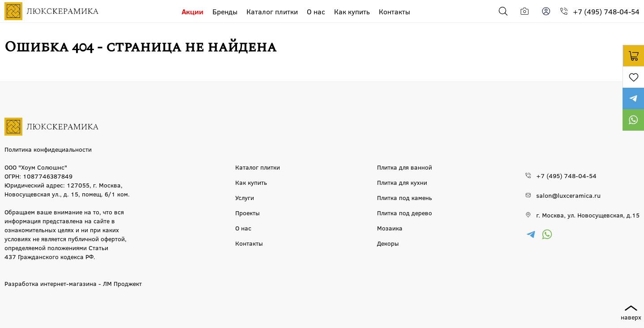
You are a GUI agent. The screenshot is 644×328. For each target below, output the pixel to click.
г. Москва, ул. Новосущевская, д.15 (588, 215)
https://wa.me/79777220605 (633, 120)
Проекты (248, 213)
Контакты (394, 11)
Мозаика (390, 228)
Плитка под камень (405, 197)
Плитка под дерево (405, 213)
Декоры (388, 243)
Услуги (245, 197)
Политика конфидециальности (48, 149)
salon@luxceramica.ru (568, 195)
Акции (193, 11)
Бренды (225, 11)
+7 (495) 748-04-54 (606, 11)
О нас (316, 11)
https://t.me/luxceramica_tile (633, 98)
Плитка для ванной (405, 167)
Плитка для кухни (402, 182)
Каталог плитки (272, 11)
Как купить (352, 11)
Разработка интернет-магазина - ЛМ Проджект (73, 283)
